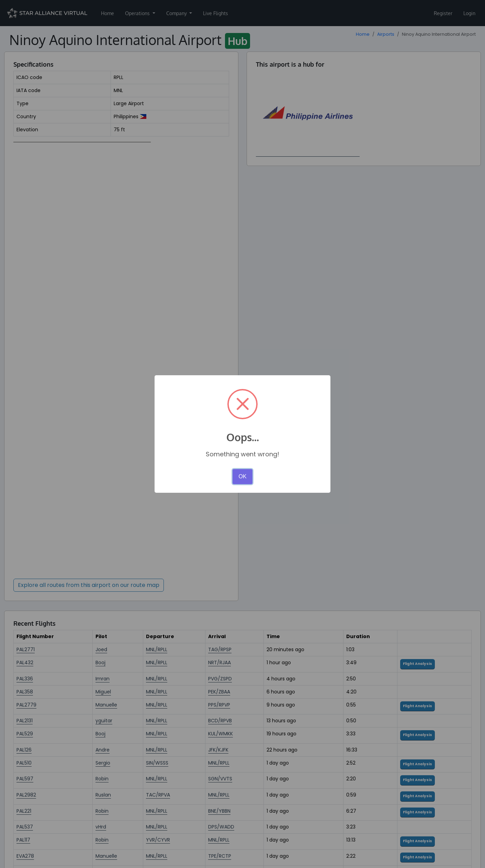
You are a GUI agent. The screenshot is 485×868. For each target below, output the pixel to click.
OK (242, 476)
